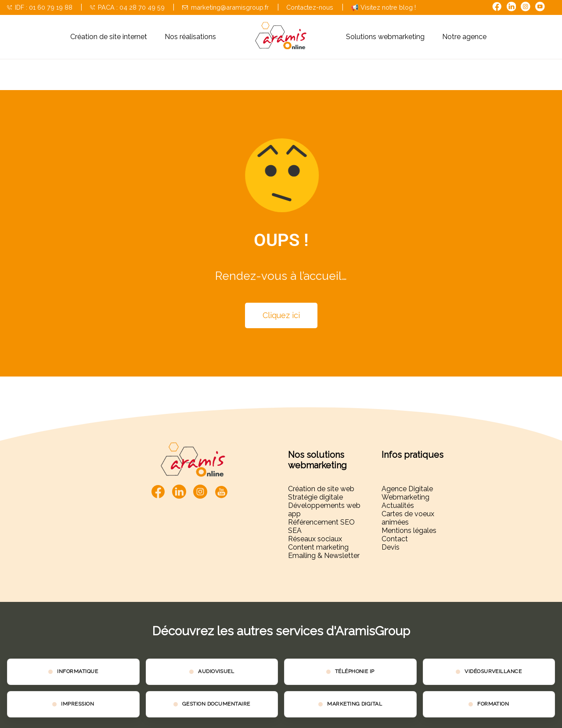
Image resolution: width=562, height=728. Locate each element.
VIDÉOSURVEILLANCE (493, 671)
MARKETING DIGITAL (355, 704)
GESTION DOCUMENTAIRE (216, 704)
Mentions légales (409, 531)
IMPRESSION (77, 704)
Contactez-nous (310, 7)
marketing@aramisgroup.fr (225, 7)
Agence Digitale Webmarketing (407, 493)
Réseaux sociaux (315, 539)
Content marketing (318, 547)
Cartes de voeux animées (408, 518)
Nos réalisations (190, 37)
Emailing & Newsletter (324, 556)
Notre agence (464, 37)
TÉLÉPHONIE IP (355, 671)
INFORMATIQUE (77, 671)
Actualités (398, 505)
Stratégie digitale (315, 497)
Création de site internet (109, 37)
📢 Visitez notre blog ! (383, 7)
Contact (395, 539)
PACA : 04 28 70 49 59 (127, 7)
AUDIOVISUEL (216, 671)
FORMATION (493, 704)
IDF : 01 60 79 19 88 (40, 7)
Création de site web (321, 489)
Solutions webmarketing (385, 37)
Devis (391, 547)
